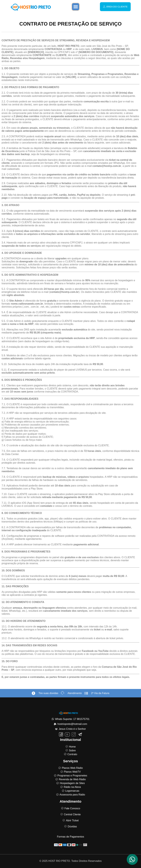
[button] (76, 7)
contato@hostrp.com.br (107, 166)
